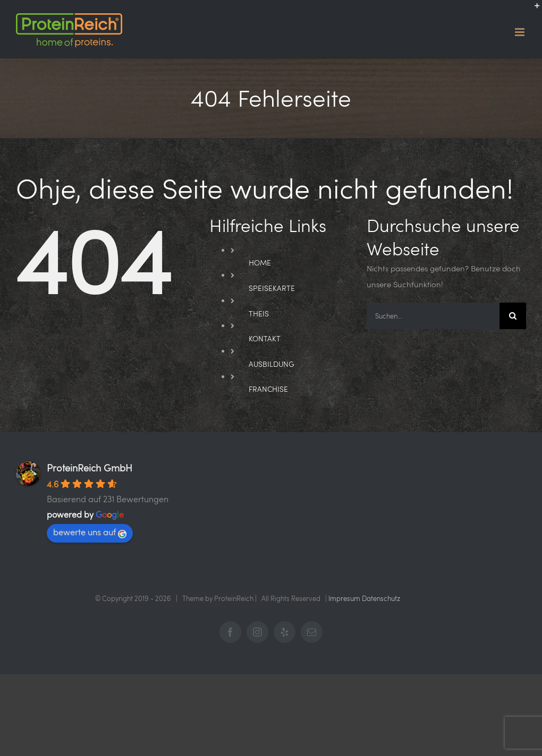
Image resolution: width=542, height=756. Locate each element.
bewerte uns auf (90, 532)
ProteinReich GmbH (90, 468)
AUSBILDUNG (272, 364)
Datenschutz (381, 598)
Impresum (344, 598)
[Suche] (513, 316)
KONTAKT (265, 338)
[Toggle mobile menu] (520, 32)
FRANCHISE (268, 389)
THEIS (259, 313)
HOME (260, 263)
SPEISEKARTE (272, 288)
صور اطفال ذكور (424, 598)
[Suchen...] (433, 316)
